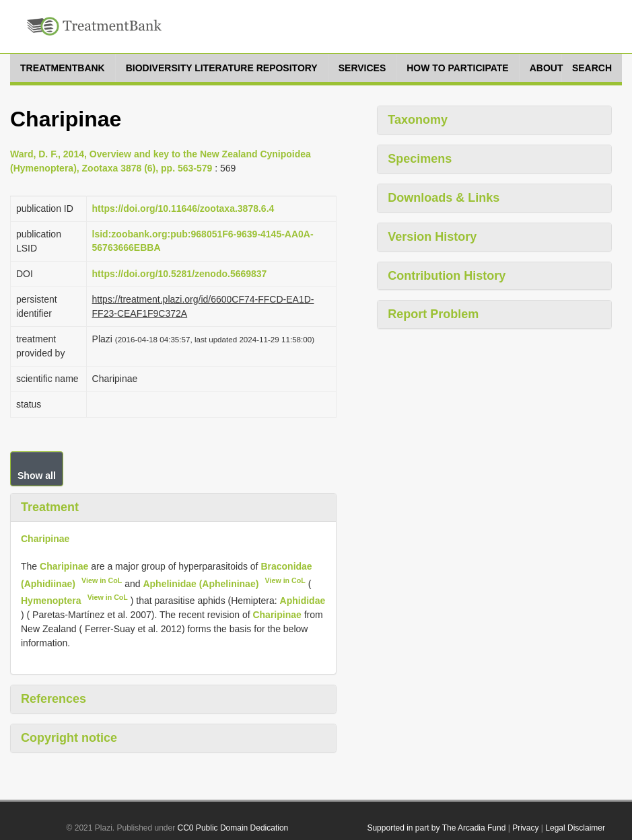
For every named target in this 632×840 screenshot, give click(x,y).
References (54, 699)
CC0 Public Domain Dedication (233, 828)
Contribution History (447, 276)
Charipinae (45, 539)
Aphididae (303, 601)
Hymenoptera (51, 601)
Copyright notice (69, 738)
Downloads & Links (444, 198)
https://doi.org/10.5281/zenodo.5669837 (180, 274)
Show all (37, 475)
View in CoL (102, 580)
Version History (432, 237)
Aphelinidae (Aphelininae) (201, 583)
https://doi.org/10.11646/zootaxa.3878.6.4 (183, 208)
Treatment (50, 507)
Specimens (420, 159)
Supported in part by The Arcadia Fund (436, 828)
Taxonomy (418, 120)
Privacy (525, 828)
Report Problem (433, 314)
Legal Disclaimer (575, 828)
